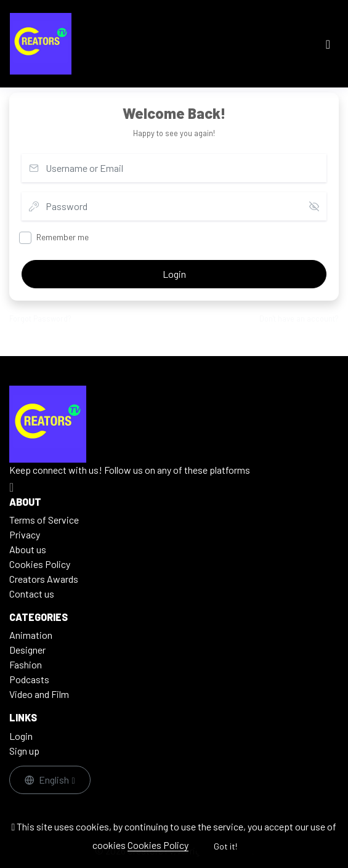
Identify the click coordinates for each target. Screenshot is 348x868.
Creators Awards (44, 579)
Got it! (225, 846)
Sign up (24, 751)
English (48, 780)
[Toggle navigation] (328, 44)
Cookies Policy (158, 845)
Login (174, 274)
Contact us (32, 594)
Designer (27, 650)
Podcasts (29, 679)
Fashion (26, 664)
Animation (31, 635)
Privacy (25, 534)
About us (28, 549)
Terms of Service (44, 520)
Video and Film (39, 694)
